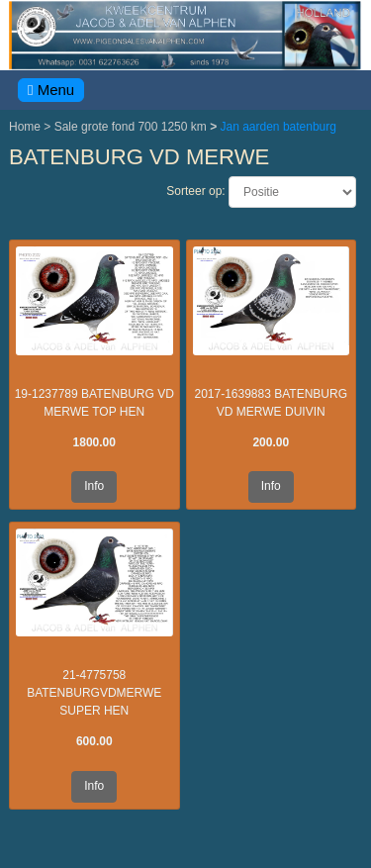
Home (26, 127)
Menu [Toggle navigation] (51, 90)
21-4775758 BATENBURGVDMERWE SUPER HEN (94, 693)
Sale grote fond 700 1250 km (132, 127)
